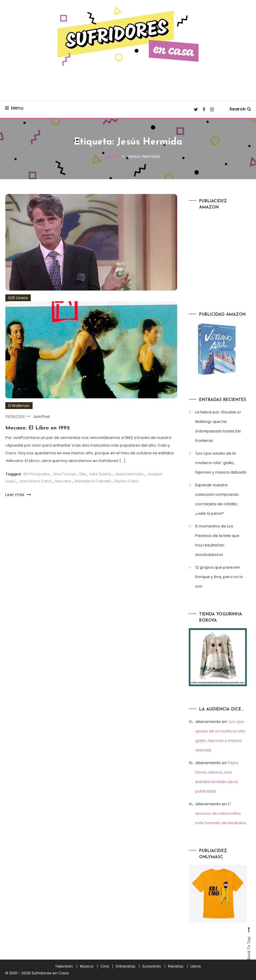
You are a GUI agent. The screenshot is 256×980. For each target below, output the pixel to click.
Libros (196, 966)
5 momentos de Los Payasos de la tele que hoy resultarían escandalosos (217, 540)
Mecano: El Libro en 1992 (38, 428)
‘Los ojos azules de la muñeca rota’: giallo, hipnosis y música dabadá (221, 463)
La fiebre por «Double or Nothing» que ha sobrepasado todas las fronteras (218, 426)
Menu (14, 108)
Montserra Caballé (93, 481)
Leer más (18, 495)
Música (87, 966)
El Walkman (19, 406)
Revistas (176, 966)
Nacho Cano (127, 481)
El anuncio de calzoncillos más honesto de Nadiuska (221, 813)
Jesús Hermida (129, 474)
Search (240, 109)
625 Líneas (18, 298)
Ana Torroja (65, 474)
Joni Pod (41, 417)
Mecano (63, 481)
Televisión (64, 966)
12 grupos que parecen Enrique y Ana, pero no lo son (219, 577)
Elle (83, 474)
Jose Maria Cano (35, 481)
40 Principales (36, 474)
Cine (105, 966)
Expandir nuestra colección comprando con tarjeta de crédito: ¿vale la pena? (217, 499)
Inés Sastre (100, 474)
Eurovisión (152, 966)
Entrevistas (126, 966)
